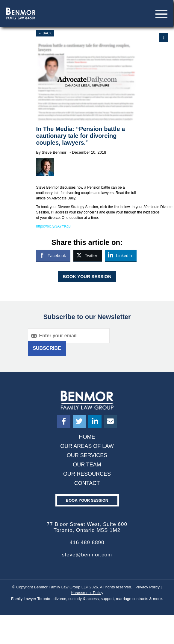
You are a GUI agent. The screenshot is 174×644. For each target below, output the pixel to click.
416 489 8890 (87, 542)
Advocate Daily (63, 198)
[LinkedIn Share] (121, 255)
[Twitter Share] (87, 255)
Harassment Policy (87, 593)
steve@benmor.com (87, 555)
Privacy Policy (147, 587)
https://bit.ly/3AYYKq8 (53, 226)
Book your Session (87, 500)
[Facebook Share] (53, 255)
